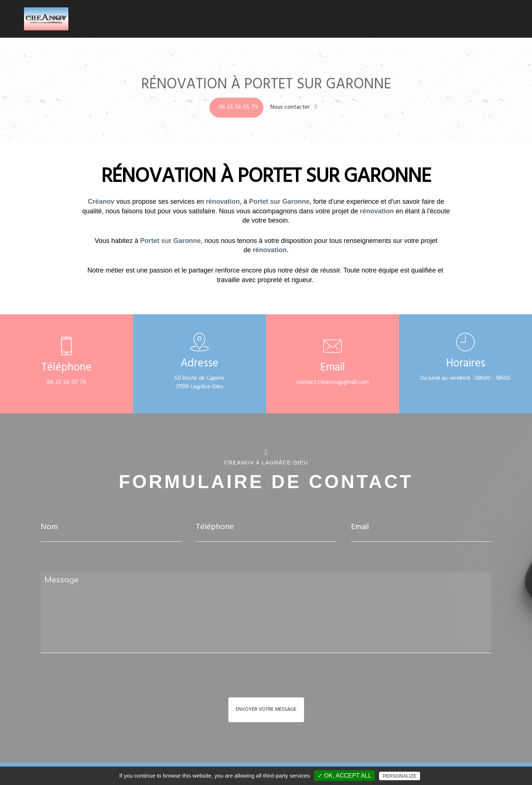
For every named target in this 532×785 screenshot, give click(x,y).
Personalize (400, 776)
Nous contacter (294, 108)
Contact (501, 20)
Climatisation (334, 20)
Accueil (301, 20)
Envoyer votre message (266, 710)
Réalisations (468, 20)
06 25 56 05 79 (238, 108)
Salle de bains (374, 20)
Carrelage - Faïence (422, 20)
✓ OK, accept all (345, 776)
